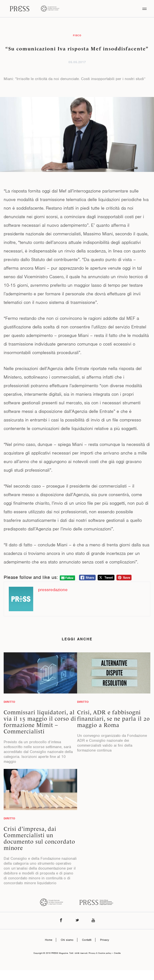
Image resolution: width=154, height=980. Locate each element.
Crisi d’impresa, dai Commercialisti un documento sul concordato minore (39, 838)
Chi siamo (67, 940)
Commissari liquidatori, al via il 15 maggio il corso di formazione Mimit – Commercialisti (40, 722)
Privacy (105, 940)
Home (49, 940)
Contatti (87, 940)
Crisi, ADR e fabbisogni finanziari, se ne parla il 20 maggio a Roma (113, 719)
